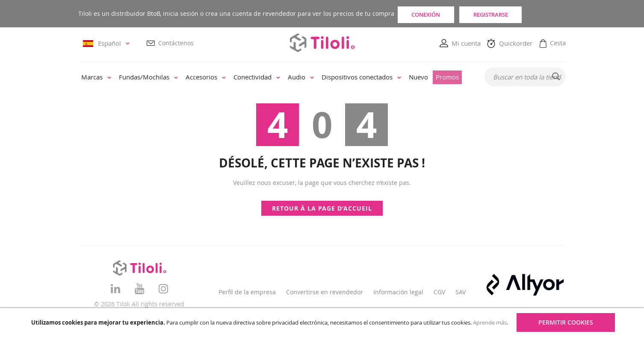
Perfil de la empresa (247, 292)
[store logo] (322, 43)
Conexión (436, 14)
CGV (439, 292)
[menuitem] (96, 78)
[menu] (276, 78)
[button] (108, 44)
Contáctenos (176, 43)
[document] (323, 322)
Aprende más (490, 322)
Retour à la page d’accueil (322, 208)
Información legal (398, 292)
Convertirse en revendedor (325, 292)
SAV (461, 292)
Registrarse (524, 14)
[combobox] (525, 77)
